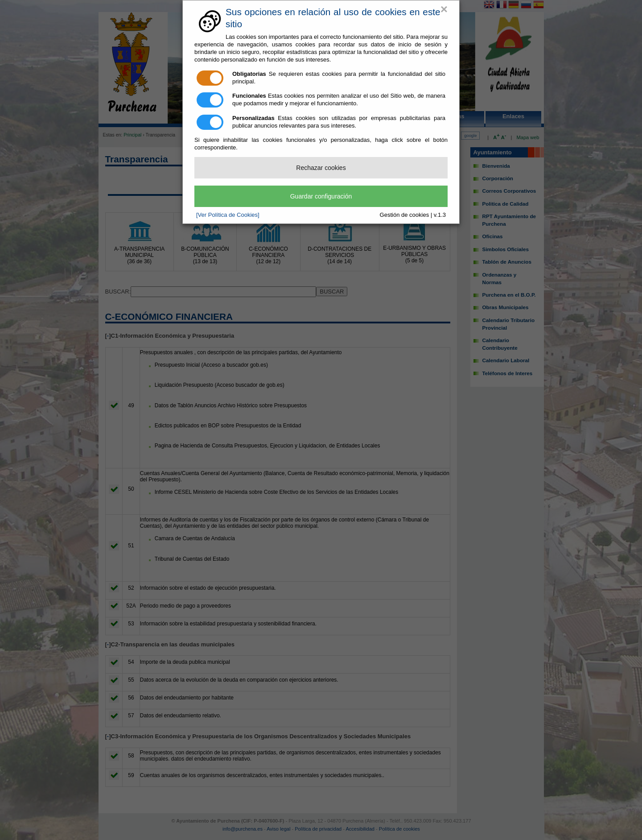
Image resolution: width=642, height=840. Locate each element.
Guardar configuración (321, 196)
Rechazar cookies (321, 168)
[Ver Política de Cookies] (228, 215)
